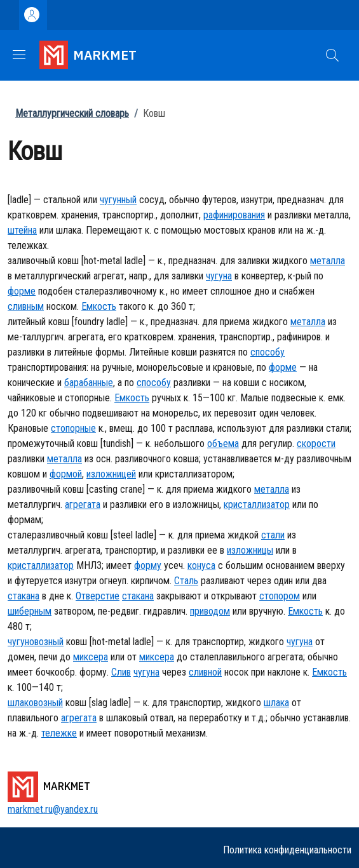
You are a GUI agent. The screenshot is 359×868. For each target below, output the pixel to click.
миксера (91, 657)
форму (148, 565)
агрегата (83, 504)
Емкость (99, 306)
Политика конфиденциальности (287, 850)
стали (273, 535)
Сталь (186, 581)
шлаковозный (35, 703)
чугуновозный (36, 642)
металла (328, 261)
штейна (22, 230)
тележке (59, 733)
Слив (121, 672)
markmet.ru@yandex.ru (53, 809)
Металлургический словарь (72, 113)
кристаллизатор (257, 504)
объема (223, 444)
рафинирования (234, 215)
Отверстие (98, 596)
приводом (210, 611)
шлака (276, 703)
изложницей (111, 474)
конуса (201, 565)
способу (268, 352)
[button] (332, 55)
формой (66, 474)
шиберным (30, 611)
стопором (280, 596)
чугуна (219, 276)
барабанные (89, 383)
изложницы (250, 550)
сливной (205, 672)
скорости (316, 444)
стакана (24, 596)
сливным (26, 306)
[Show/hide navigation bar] (19, 55)
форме (22, 291)
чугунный (118, 200)
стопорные (73, 428)
